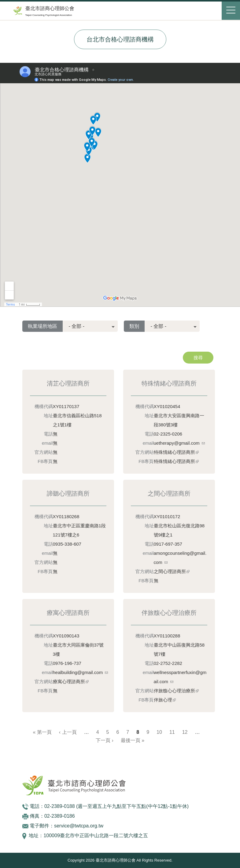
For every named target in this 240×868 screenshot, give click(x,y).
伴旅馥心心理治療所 (176, 691)
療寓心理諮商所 (71, 681)
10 (159, 732)
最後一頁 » (133, 740)
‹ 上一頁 (68, 732)
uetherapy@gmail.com (179, 443)
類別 (134, 326)
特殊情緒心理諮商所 (176, 452)
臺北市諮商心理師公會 (50, 8)
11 (172, 732)
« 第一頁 (42, 732)
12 (185, 732)
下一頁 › (105, 740)
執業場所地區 (42, 326)
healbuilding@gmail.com (81, 672)
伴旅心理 (165, 700)
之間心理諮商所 (172, 571)
